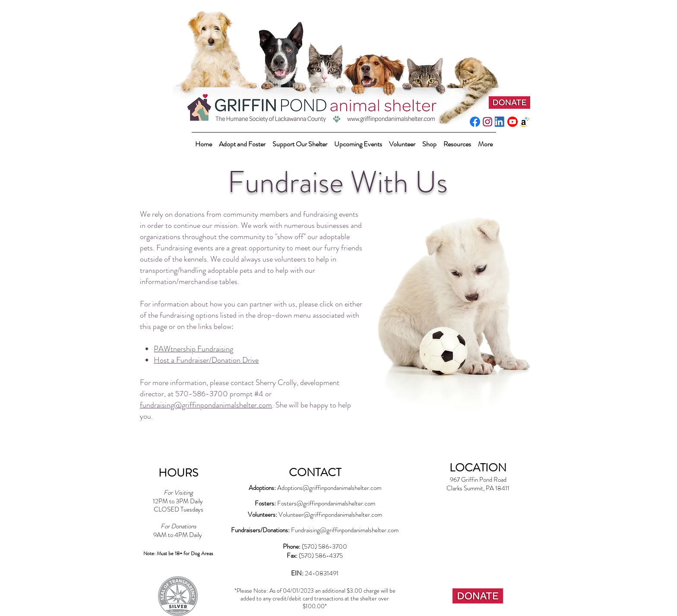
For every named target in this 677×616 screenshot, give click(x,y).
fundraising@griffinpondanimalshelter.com (206, 405)
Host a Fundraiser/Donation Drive (206, 360)
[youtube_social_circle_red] (512, 122)
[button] (300, 140)
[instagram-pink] (487, 122)
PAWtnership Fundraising (193, 349)
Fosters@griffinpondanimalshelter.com (326, 503)
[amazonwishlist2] (525, 122)
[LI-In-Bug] (500, 122)
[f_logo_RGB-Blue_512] (475, 122)
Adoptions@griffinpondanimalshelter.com (329, 488)
